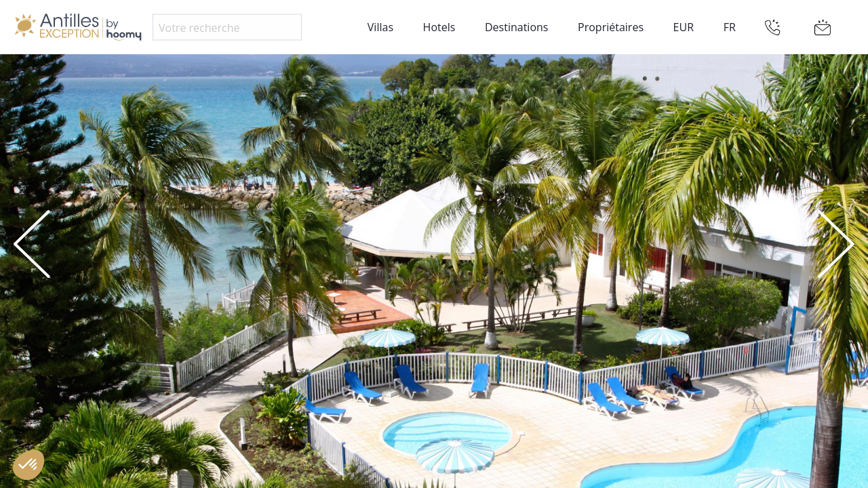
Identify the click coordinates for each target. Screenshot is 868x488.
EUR (684, 27)
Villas (380, 27)
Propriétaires (611, 27)
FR (730, 27)
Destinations (516, 27)
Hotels (439, 27)
